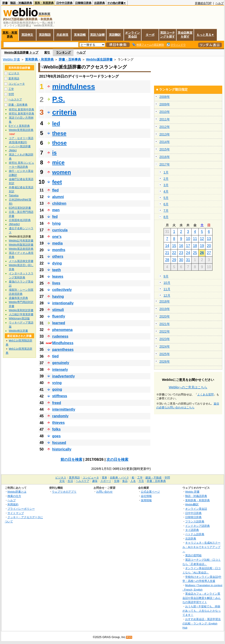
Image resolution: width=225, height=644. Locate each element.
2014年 (165, 142)
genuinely (61, 363)
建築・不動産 (154, 478)
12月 (167, 295)
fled (55, 190)
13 (209, 239)
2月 (166, 179)
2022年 (165, 331)
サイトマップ (16, 513)
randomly (60, 416)
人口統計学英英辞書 (21, 314)
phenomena (62, 330)
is (54, 153)
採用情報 (146, 500)
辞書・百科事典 (70, 59)
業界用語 (14, 79)
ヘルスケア (15, 99)
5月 (166, 198)
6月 (166, 204)
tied (55, 356)
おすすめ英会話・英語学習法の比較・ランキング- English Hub (202, 623)
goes (56, 436)
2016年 (165, 157)
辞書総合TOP (203, 3)
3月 (166, 185)
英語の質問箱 (193, 555)
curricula (60, 230)
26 (202, 253)
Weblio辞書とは (17, 492)
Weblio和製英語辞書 (21, 245)
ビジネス (14, 73)
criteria (64, 112)
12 (202, 239)
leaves (58, 276)
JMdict (13, 150)
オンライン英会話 (133, 35)
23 (181, 253)
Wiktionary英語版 (19, 318)
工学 (11, 89)
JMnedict (14, 224)
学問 (11, 94)
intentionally (63, 303)
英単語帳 (80, 35)
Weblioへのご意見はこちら (188, 387)
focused (59, 443)
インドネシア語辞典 (197, 526)
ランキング (63, 52)
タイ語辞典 (192, 530)
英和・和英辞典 (44, 3)
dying (57, 263)
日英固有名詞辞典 (20, 220)
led (56, 123)
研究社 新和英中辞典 (21, 114)
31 (188, 260)
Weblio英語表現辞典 (21, 249)
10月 (167, 283)
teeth (56, 270)
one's (57, 237)
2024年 (165, 346)
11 (195, 239)
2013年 (165, 134)
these (59, 133)
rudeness (60, 336)
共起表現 (62, 35)
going (57, 389)
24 (188, 253)
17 (188, 246)
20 (209, 246)
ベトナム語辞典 (195, 534)
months (59, 250)
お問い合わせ (104, 492)
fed (55, 217)
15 (174, 246)
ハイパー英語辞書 (20, 146)
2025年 (165, 354)
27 (209, 253)
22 (174, 253)
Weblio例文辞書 (18, 331)
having (58, 297)
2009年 (165, 104)
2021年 (165, 324)
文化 (62, 481)
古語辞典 (99, 3)
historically (62, 449)
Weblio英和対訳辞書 (21, 310)
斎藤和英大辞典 (18, 298)
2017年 (165, 164)
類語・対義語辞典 (21, 3)
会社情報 (146, 496)
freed (57, 403)
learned (59, 323)
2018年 (165, 301)
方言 (141, 481)
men (56, 210)
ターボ (150, 35)
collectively (62, 290)
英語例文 (27, 35)
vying (57, 383)
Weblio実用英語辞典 (21, 130)
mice (58, 162)
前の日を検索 (71, 459)
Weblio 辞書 (12, 59)
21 (167, 253)
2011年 (165, 119)
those (59, 143)
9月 (166, 276)
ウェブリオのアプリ (64, 492)
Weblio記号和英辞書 (21, 241)
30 (181, 260)
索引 (47, 52)
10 (188, 239)
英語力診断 (97, 35)
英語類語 (45, 35)
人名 (133, 481)
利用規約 (13, 504)
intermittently (64, 409)
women (62, 172)
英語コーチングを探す (168, 35)
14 (167, 246)
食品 (125, 481)
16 (181, 246)
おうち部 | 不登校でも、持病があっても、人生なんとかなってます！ (202, 611)
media (57, 243)
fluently (59, 316)
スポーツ (106, 481)
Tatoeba (14, 196)
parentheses (63, 350)
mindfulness (73, 87)
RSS (129, 637)
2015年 (165, 149)
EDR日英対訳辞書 (20, 208)
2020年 (165, 316)
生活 (70, 481)
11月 (167, 289)
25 (195, 253)
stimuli (58, 310)
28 (167, 260)
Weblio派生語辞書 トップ (21, 52)
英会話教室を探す (185, 35)
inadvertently (63, 376)
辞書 (5, 3)
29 (174, 260)
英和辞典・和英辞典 (39, 59)
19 (202, 246)
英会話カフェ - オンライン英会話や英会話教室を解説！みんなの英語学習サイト (202, 598)
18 (195, 246)
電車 (104, 478)
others (58, 256)
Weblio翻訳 (192, 504)
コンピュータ (17, 84)
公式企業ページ (150, 492)
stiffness (60, 396)
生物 (117, 481)
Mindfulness (63, 343)
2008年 (165, 97)
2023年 (165, 339)
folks (56, 429)
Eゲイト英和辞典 (19, 126)
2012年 (165, 127)
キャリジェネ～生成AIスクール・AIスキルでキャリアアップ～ (201, 547)
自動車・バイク (119, 478)
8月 (166, 217)
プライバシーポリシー (21, 509)
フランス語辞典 (195, 521)
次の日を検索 (117, 459)
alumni (58, 197)
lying (56, 223)
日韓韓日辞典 (83, 3)
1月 (166, 172)
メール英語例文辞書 (21, 261)
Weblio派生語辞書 (99, 59)
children (59, 203)
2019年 (165, 309)
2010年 (165, 112)
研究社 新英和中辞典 (21, 109)
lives (56, 283)
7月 (166, 211)
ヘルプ (220, 3)
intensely (60, 370)
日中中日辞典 (64, 3)
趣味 (95, 481)
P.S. (58, 99)
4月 (166, 191)
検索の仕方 (14, 496)
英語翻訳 (115, 35)
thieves (58, 423)
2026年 (165, 361)
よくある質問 (205, 395)
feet (57, 182)
